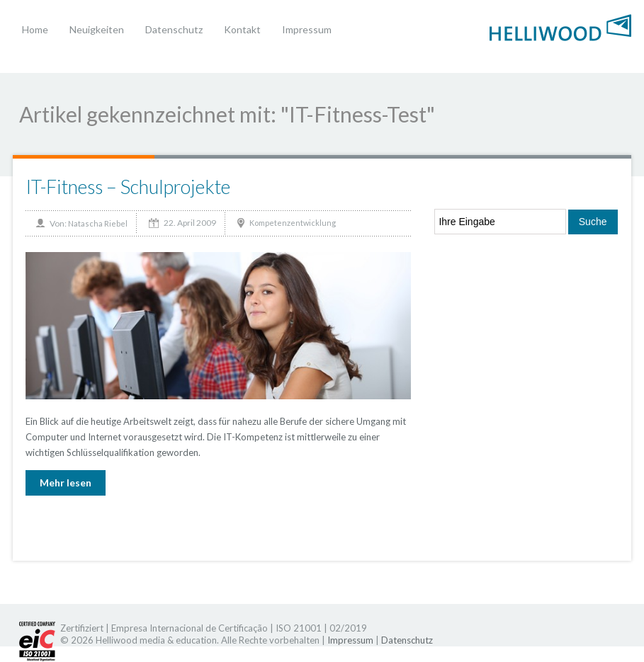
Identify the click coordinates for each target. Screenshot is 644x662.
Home (35, 29)
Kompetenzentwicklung (293, 223)
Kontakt (242, 29)
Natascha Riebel (98, 223)
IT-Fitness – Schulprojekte (128, 187)
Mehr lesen (66, 483)
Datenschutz (174, 29)
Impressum (307, 29)
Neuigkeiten (97, 29)
